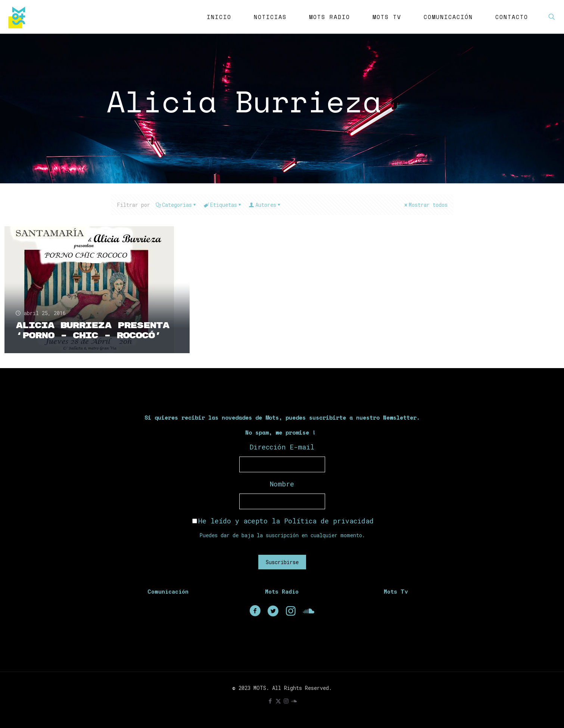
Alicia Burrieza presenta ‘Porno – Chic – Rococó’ (92, 331)
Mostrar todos (426, 205)
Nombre (282, 484)
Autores (265, 205)
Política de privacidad (329, 521)
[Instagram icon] (286, 701)
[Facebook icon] (270, 701)
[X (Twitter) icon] (278, 701)
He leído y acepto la (283, 521)
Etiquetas (223, 205)
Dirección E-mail (282, 447)
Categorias (176, 205)
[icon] (294, 701)
